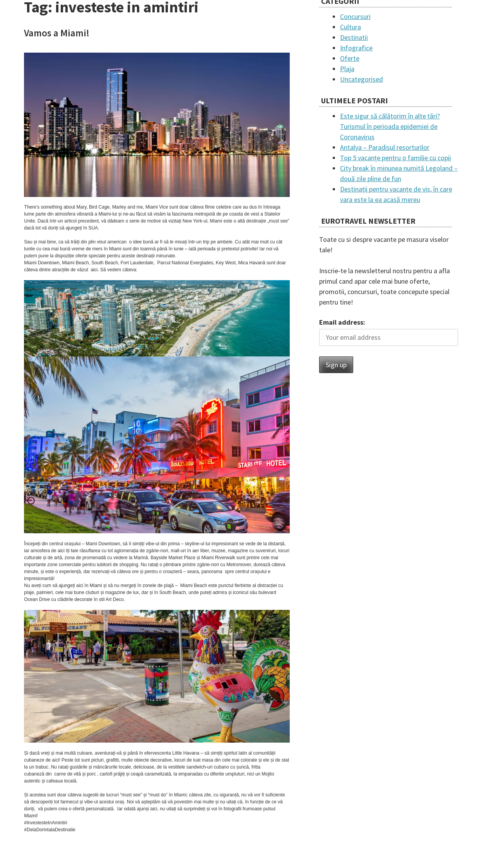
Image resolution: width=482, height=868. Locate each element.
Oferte (350, 58)
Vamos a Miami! (57, 33)
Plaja (347, 69)
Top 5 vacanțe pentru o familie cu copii (396, 158)
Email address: (342, 322)
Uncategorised (361, 79)
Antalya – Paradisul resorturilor (385, 147)
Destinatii (354, 37)
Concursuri (355, 16)
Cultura (350, 27)
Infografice (356, 48)
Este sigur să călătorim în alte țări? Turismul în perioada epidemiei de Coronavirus (390, 126)
